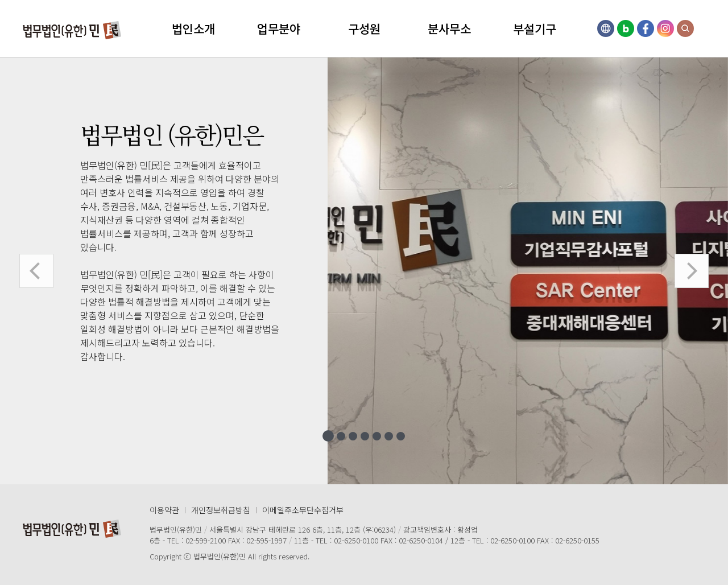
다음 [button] (692, 271)
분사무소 (449, 28)
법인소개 (193, 28)
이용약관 (164, 510)
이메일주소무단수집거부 (303, 510)
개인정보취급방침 (221, 510)
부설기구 (535, 28)
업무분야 (279, 28)
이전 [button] (36, 271)
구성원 (364, 28)
